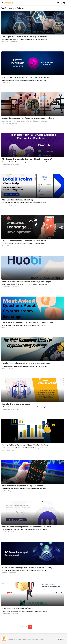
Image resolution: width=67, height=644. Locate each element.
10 (42, 627)
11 (46, 627)
